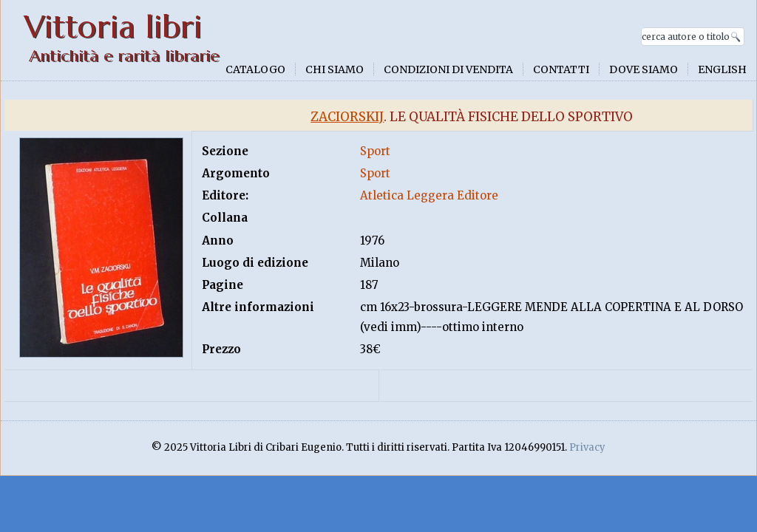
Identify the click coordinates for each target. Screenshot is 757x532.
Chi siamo (335, 69)
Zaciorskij (347, 117)
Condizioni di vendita (448, 69)
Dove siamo (644, 69)
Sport (375, 151)
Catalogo (255, 69)
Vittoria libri (113, 27)
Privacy (587, 447)
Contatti (561, 69)
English (722, 69)
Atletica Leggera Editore (429, 195)
